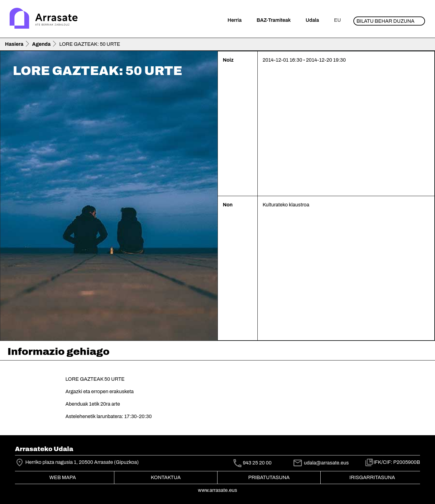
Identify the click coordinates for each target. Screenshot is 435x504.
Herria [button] (234, 20)
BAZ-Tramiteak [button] (273, 20)
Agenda (41, 44)
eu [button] (337, 20)
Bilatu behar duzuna (385, 21)
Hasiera (14, 44)
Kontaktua (166, 477)
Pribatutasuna (269, 477)
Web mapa (62, 477)
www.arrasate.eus (217, 490)
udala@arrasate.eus (321, 463)
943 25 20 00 (257, 463)
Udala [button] (312, 20)
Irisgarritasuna (372, 477)
